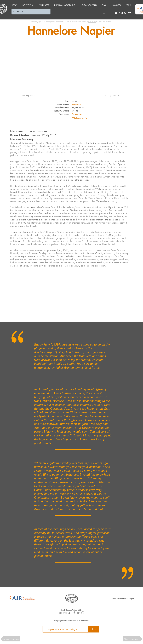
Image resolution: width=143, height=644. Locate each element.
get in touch (91, 22)
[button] (44, 4)
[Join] (94, 629)
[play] (106, 95)
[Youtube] (116, 13)
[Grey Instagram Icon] (83, 613)
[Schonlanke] (76, 105)
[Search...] (31, 12)
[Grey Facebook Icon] (74, 613)
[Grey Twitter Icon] (78, 613)
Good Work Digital (127, 598)
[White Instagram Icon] (125, 13)
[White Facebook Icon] (119, 13)
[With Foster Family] (89, 118)
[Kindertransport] (89, 114)
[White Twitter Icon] (122, 13)
